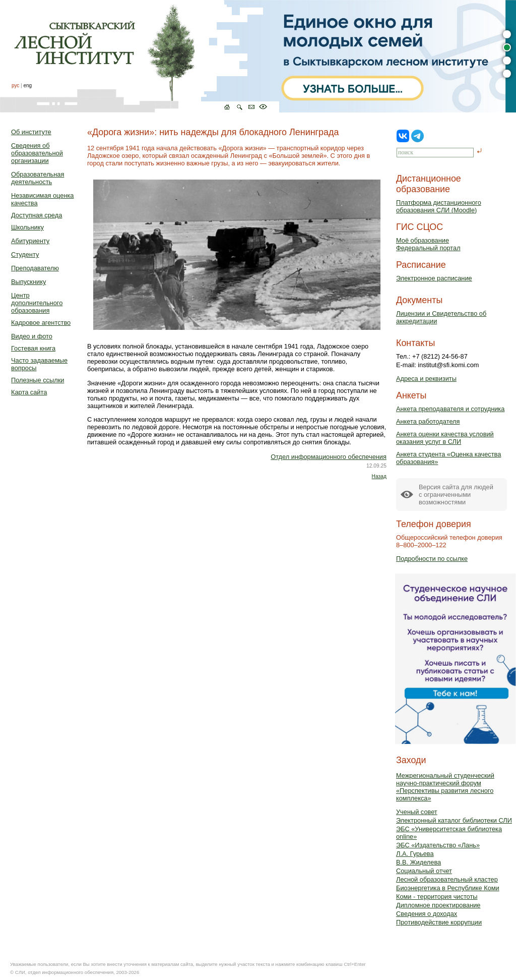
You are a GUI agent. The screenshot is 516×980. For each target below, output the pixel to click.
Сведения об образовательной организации (37, 153)
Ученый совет (417, 812)
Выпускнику (28, 282)
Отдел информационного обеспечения (329, 457)
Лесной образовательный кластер (447, 879)
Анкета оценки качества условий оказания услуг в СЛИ (445, 438)
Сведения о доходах (427, 914)
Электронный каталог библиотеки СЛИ (454, 820)
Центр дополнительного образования (37, 303)
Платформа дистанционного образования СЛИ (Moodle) (439, 206)
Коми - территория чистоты (437, 897)
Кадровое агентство (41, 323)
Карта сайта (29, 392)
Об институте (31, 132)
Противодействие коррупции (439, 922)
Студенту (25, 254)
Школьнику (27, 227)
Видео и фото (32, 336)
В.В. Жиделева (418, 862)
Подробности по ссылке (432, 559)
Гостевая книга (33, 348)
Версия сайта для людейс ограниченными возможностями (456, 495)
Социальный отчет (424, 871)
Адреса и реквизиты (426, 379)
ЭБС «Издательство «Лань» (438, 845)
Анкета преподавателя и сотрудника (450, 409)
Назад (379, 476)
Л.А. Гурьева (415, 854)
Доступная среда (37, 215)
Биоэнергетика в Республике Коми (448, 888)
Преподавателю (35, 268)
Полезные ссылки (38, 380)
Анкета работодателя (428, 421)
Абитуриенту (30, 241)
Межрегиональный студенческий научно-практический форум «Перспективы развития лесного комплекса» (445, 787)
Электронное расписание (434, 278)
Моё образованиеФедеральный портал (428, 244)
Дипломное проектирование (438, 905)
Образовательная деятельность (38, 178)
